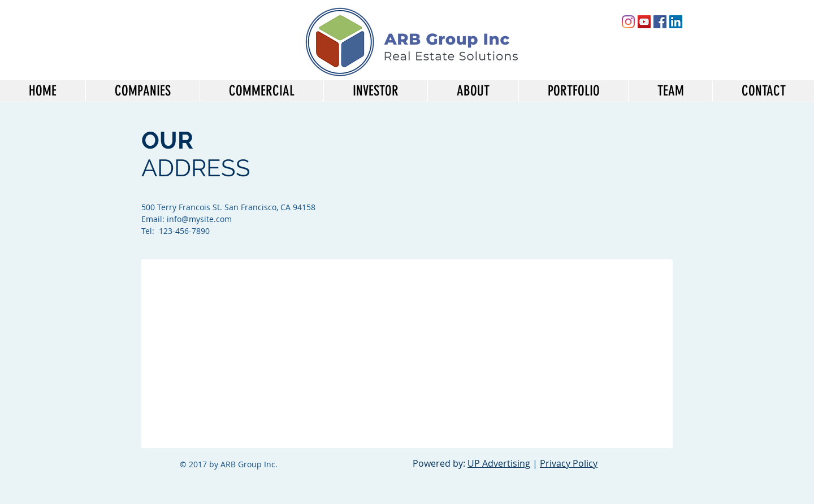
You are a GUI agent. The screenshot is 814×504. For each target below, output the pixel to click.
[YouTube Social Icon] (644, 22)
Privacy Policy (569, 463)
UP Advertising (499, 463)
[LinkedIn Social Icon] (676, 22)
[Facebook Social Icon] (660, 22)
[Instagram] (628, 22)
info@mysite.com (199, 219)
